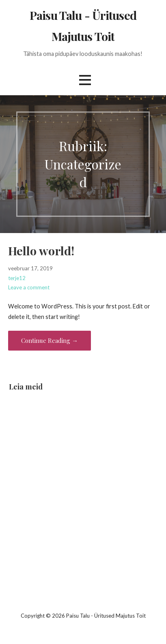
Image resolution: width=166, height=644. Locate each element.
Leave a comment (29, 287)
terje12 (17, 278)
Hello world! (41, 250)
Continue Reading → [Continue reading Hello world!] (50, 340)
